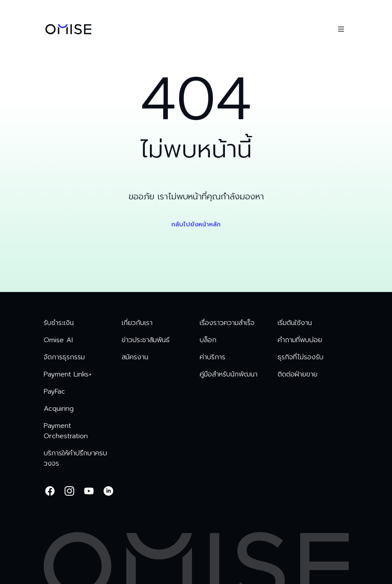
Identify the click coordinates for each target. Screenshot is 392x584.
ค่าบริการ (212, 357)
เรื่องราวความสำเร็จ (227, 323)
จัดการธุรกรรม (64, 357)
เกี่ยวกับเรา (137, 323)
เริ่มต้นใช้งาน (295, 323)
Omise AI (58, 340)
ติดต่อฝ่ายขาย (298, 374)
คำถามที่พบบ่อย (300, 340)
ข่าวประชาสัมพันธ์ (146, 340)
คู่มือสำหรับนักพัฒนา (229, 374)
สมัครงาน (135, 357)
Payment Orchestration (66, 431)
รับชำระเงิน (59, 323)
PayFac (54, 391)
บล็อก (208, 340)
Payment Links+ (68, 374)
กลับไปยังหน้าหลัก (196, 224)
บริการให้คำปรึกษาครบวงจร (75, 458)
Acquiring (59, 409)
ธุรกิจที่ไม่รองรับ (301, 357)
